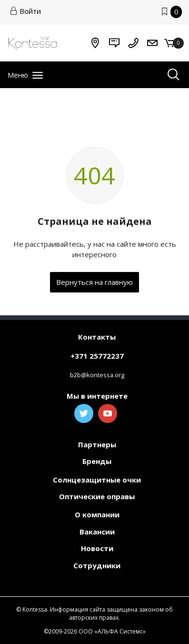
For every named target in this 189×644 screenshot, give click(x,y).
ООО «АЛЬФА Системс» (112, 631)
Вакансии (97, 532)
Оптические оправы (97, 496)
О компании (97, 514)
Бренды (97, 461)
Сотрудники (97, 565)
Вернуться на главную (94, 282)
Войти (25, 11)
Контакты (97, 337)
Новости (97, 548)
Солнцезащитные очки (97, 480)
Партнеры (97, 444)
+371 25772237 (97, 356)
